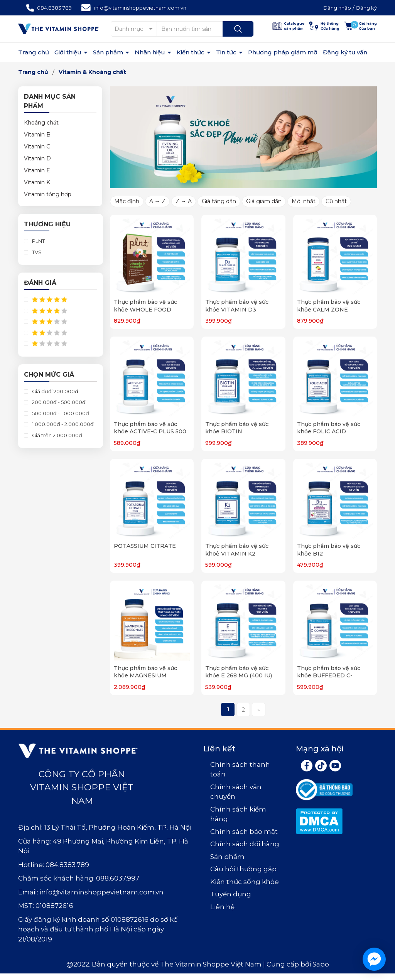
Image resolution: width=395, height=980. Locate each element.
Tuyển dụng (231, 894)
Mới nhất (304, 201)
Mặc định (127, 201)
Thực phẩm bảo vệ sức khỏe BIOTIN (237, 428)
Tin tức (227, 52)
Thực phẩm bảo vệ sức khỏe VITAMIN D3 (237, 306)
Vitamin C (37, 146)
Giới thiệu (69, 52)
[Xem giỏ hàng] (360, 26)
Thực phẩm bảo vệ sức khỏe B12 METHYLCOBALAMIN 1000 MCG (335, 557)
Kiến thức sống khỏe (245, 882)
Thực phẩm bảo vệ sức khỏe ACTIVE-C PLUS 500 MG (150, 432)
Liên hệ (222, 907)
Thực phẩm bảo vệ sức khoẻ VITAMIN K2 (237, 550)
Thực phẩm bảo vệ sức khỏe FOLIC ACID (329, 428)
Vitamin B (37, 135)
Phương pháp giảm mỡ (283, 52)
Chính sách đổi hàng (245, 844)
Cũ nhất (336, 201)
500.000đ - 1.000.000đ (60, 413)
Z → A (184, 201)
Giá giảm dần (264, 201)
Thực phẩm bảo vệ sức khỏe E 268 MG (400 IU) (239, 672)
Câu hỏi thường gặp (243, 869)
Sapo (321, 964)
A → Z (157, 201)
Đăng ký (366, 8)
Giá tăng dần (219, 201)
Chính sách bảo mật (244, 832)
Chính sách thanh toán (240, 770)
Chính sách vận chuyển (236, 792)
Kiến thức (191, 52)
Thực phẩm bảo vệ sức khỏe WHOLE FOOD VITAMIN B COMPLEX (145, 309)
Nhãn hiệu (151, 52)
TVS (36, 252)
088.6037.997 (118, 878)
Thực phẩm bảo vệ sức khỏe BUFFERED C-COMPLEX (329, 676)
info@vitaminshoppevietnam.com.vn (140, 8)
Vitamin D (37, 158)
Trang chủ (34, 52)
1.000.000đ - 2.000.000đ (62, 424)
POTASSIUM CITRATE (145, 546)
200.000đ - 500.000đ (58, 402)
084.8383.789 (54, 8)
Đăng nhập (337, 8)
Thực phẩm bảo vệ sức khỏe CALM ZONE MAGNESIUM (329, 309)
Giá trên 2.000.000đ (57, 435)
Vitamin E (37, 170)
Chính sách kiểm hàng (238, 814)
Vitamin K (37, 182)
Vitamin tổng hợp (48, 194)
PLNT (38, 241)
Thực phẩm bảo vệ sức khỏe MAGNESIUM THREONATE (145, 676)
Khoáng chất (41, 123)
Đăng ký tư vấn (345, 52)
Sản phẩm (109, 52)
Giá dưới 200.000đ (55, 391)
